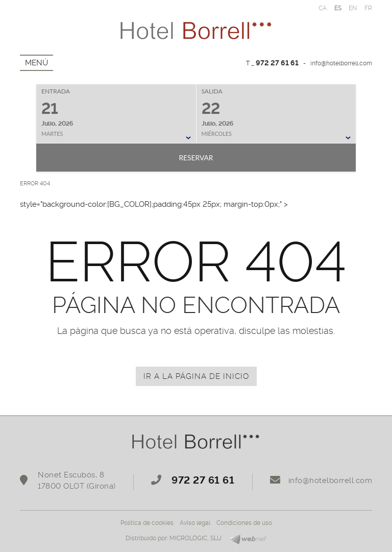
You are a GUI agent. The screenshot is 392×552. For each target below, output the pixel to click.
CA (323, 8)
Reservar (196, 158)
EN (353, 8)
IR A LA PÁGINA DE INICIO (196, 376)
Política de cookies (147, 523)
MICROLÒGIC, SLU (195, 538)
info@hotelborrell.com (341, 63)
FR (369, 8)
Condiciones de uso (244, 523)
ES (338, 8)
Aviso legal (195, 523)
